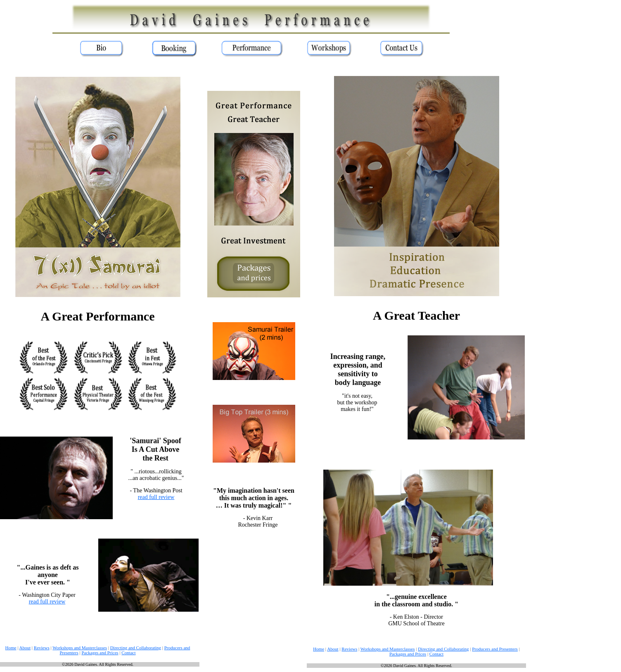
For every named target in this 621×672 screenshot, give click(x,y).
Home (11, 648)
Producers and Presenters (495, 649)
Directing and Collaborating (136, 648)
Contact (128, 653)
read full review (156, 497)
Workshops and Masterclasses (80, 648)
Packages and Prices (100, 653)
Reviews (42, 648)
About (25, 648)
